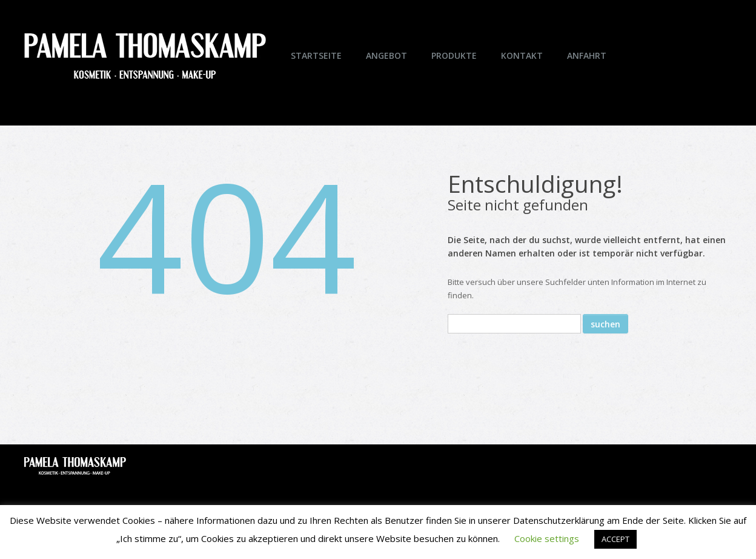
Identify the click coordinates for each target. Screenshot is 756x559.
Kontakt (522, 55)
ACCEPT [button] (615, 539)
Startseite (316, 55)
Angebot (386, 55)
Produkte (454, 55)
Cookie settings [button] (547, 538)
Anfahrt (587, 55)
